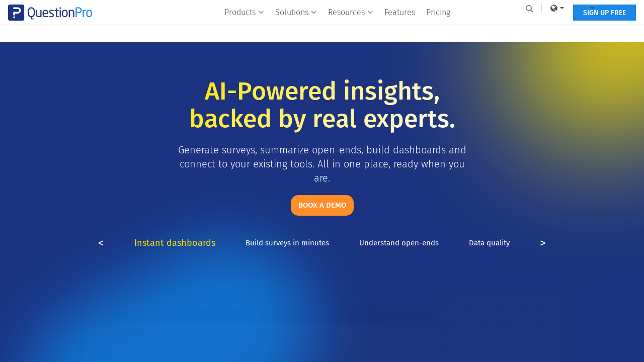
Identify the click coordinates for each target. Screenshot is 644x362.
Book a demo (322, 205)
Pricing (439, 28)
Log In (595, 8)
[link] (530, 8)
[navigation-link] (561, 8)
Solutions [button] (297, 28)
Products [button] (245, 28)
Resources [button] (351, 28)
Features (400, 28)
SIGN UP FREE (577, 29)
